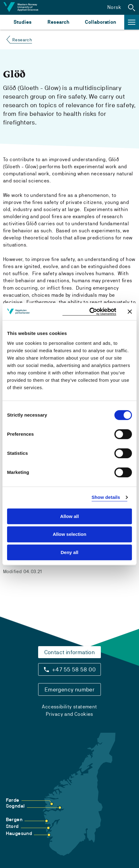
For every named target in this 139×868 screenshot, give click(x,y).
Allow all (70, 516)
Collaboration (101, 22)
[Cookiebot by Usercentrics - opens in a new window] (89, 312)
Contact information (70, 652)
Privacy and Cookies (69, 714)
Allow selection (69, 534)
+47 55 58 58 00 (74, 669)
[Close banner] (130, 312)
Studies (23, 22)
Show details (106, 497)
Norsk (114, 7)
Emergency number (69, 689)
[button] (132, 7)
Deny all (69, 552)
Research (58, 22)
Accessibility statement (69, 707)
